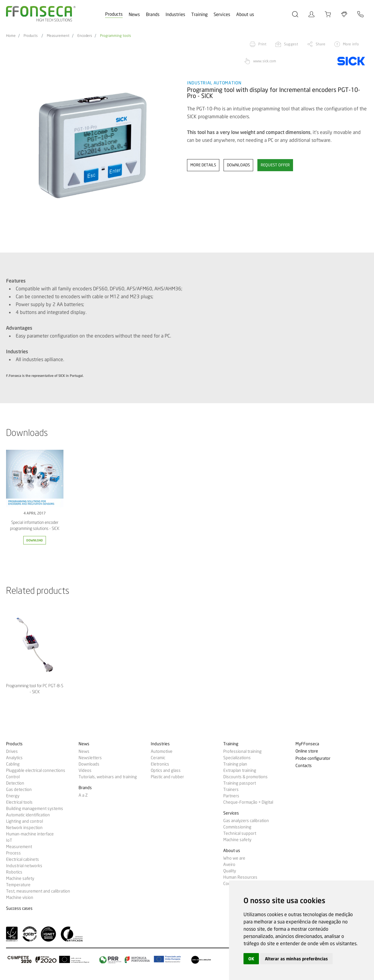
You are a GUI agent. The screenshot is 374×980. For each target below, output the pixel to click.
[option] (93, 145)
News (134, 15)
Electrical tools (19, 802)
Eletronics (160, 764)
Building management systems (35, 808)
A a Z (83, 795)
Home (11, 36)
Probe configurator (313, 758)
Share (321, 44)
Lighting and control (24, 821)
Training (199, 15)
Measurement (58, 36)
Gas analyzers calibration (246, 821)
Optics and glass (166, 770)
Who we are (234, 858)
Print (262, 44)
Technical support (240, 833)
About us (245, 15)
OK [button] (251, 959)
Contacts (304, 766)
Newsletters (90, 758)
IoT (9, 840)
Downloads (89, 764)
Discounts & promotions (245, 777)
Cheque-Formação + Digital (248, 802)
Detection (15, 783)
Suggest (291, 44)
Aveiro (229, 864)
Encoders (85, 36)
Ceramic (158, 758)
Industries (175, 15)
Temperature (18, 885)
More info (351, 44)
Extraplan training (240, 770)
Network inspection (24, 828)
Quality (230, 871)
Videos (85, 770)
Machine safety (20, 878)
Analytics (14, 758)
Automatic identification (28, 815)
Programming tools (116, 36)
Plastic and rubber (167, 777)
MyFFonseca (307, 744)
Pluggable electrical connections (36, 770)
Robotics (14, 872)
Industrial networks (24, 866)
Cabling (13, 764)
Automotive (162, 751)
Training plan (235, 764)
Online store (307, 751)
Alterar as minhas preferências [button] (296, 959)
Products (114, 14)
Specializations (237, 758)
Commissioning (237, 827)
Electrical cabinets (23, 859)
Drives (12, 751)
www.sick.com (265, 61)
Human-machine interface (30, 834)
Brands (153, 15)
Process (13, 853)
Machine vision (20, 897)
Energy (13, 796)
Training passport (240, 783)
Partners (231, 796)
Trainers (231, 789)
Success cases (19, 908)
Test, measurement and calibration (38, 891)
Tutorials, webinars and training (108, 777)
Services (222, 15)
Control (13, 777)
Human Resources (240, 877)
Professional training (242, 751)
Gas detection (19, 789)
